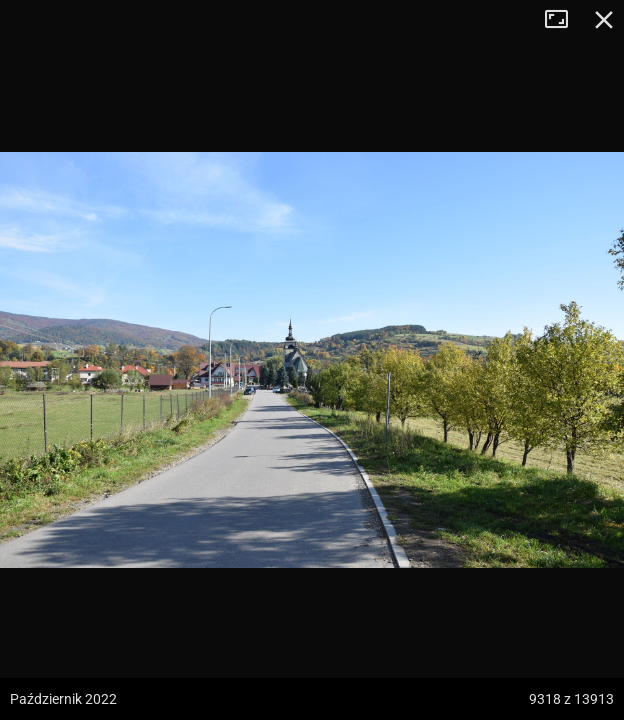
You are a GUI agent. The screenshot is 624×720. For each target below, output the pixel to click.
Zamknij (604, 20)
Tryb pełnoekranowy (564, 20)
